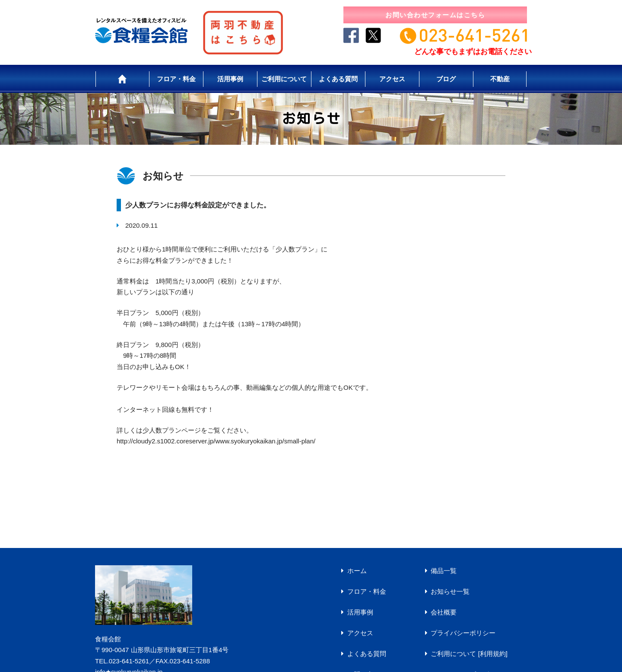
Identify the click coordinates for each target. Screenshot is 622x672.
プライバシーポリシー (463, 633)
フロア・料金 (176, 79)
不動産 (500, 79)
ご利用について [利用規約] (469, 654)
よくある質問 (338, 79)
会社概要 (444, 612)
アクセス (392, 79)
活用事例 (230, 79)
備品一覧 (444, 571)
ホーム (357, 571)
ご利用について (284, 79)
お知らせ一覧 (450, 591)
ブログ (446, 79)
